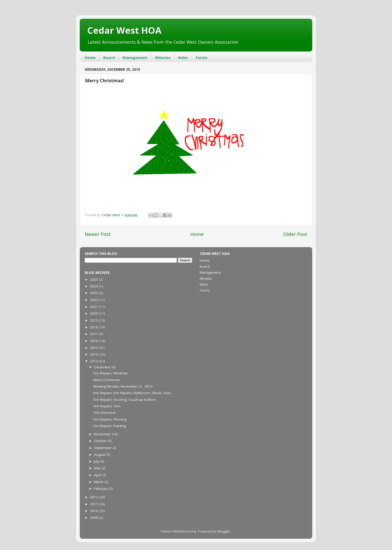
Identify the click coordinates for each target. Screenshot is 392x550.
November (103, 434)
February (101, 489)
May (98, 468)
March (99, 482)
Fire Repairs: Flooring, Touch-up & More (124, 400)
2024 (94, 286)
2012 (94, 497)
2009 (94, 518)
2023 (94, 293)
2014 (94, 354)
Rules (183, 57)
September (103, 448)
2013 (94, 361)
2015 (94, 348)
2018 (94, 327)
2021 (94, 307)
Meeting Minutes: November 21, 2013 (123, 386)
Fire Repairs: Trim (107, 406)
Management (135, 57)
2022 (94, 300)
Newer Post (98, 234)
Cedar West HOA (124, 30)
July (97, 461)
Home (90, 57)
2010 (94, 511)
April (98, 475)
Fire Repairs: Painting (110, 426)
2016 (94, 341)
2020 (94, 313)
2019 (94, 320)
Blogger (224, 531)
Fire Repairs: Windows (110, 373)
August (100, 455)
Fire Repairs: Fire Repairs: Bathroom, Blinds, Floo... (133, 393)
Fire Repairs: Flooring (110, 419)
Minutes (163, 57)
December (103, 367)
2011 (94, 504)
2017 (94, 334)
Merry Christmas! (107, 380)
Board (109, 57)
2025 (94, 279)
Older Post (295, 234)
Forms (202, 57)
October (101, 441)
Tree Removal (104, 413)
